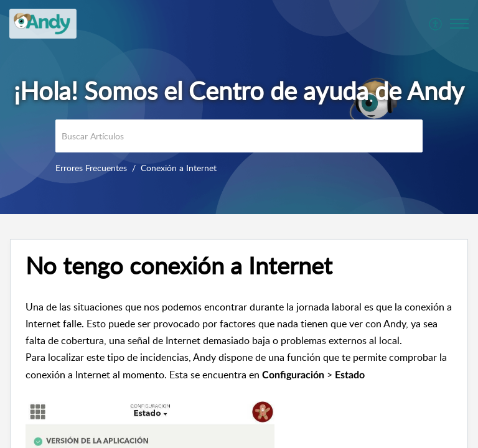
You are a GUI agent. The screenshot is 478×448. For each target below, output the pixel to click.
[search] (239, 136)
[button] (436, 24)
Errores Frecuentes (91, 168)
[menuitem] (436, 24)
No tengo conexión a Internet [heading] (179, 266)
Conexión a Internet (179, 168)
